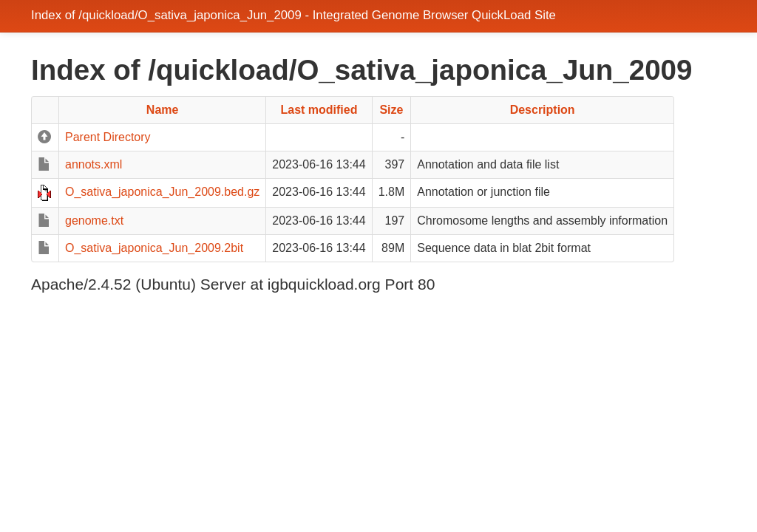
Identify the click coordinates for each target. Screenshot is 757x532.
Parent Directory (108, 137)
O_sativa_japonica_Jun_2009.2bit (154, 248)
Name (163, 110)
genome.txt (94, 221)
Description (543, 110)
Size (391, 110)
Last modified (319, 110)
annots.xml (94, 164)
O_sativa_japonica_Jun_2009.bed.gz (162, 192)
